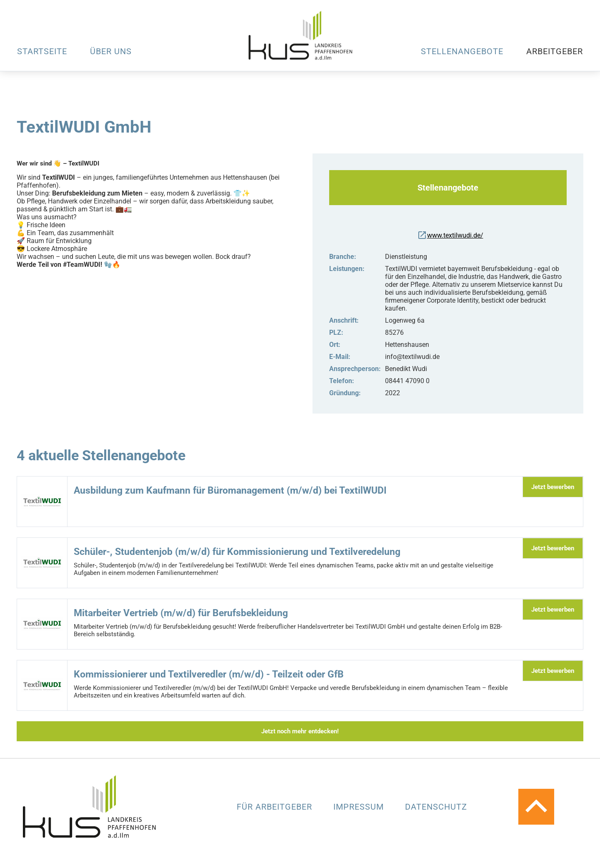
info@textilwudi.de (412, 357)
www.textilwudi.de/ (450, 235)
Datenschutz (436, 807)
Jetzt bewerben (553, 487)
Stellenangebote (462, 51)
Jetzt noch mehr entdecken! (300, 731)
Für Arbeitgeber (276, 807)
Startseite (42, 51)
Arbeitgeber (555, 51)
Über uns (111, 51)
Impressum (360, 807)
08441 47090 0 (407, 381)
